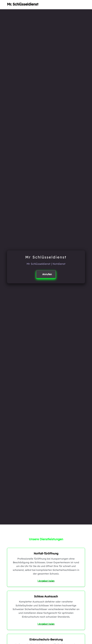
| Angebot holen (46, 581)
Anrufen (47, 274)
